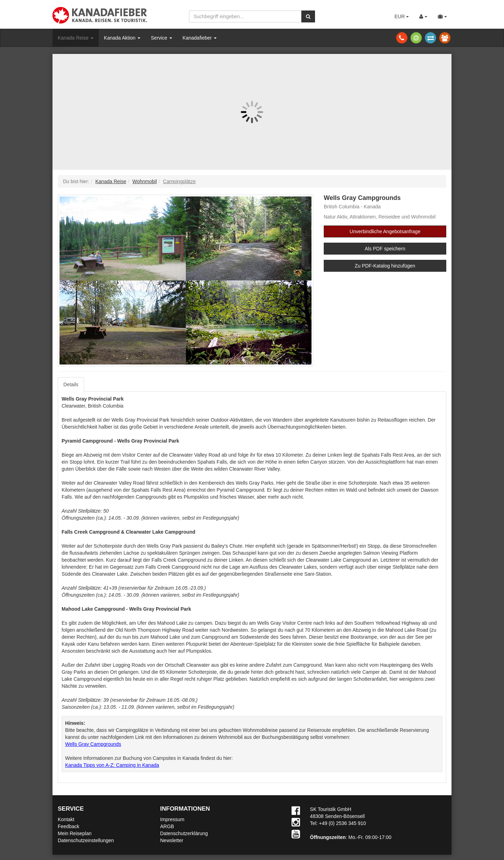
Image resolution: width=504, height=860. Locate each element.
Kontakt (66, 819)
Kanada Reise (76, 38)
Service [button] (162, 38)
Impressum (172, 819)
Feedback (68, 826)
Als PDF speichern (385, 249)
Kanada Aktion (122, 38)
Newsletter (172, 840)
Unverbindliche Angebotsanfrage (385, 231)
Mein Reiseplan (75, 833)
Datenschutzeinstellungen (86, 840)
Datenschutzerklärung (184, 833)
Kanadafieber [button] (200, 38)
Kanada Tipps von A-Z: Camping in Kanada (112, 765)
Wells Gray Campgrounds (93, 744)
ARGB (167, 826)
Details (71, 384)
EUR (402, 16)
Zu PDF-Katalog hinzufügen (385, 266)
